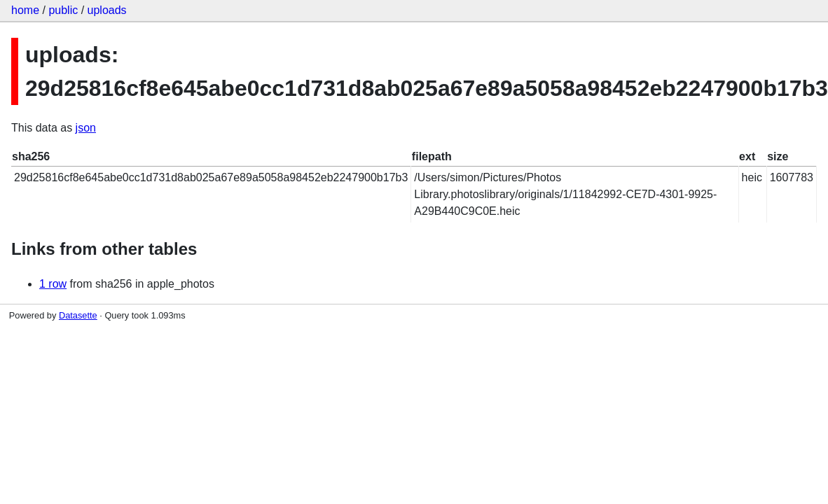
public (63, 10)
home (25, 10)
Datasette (78, 315)
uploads (107, 10)
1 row (53, 284)
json (86, 128)
